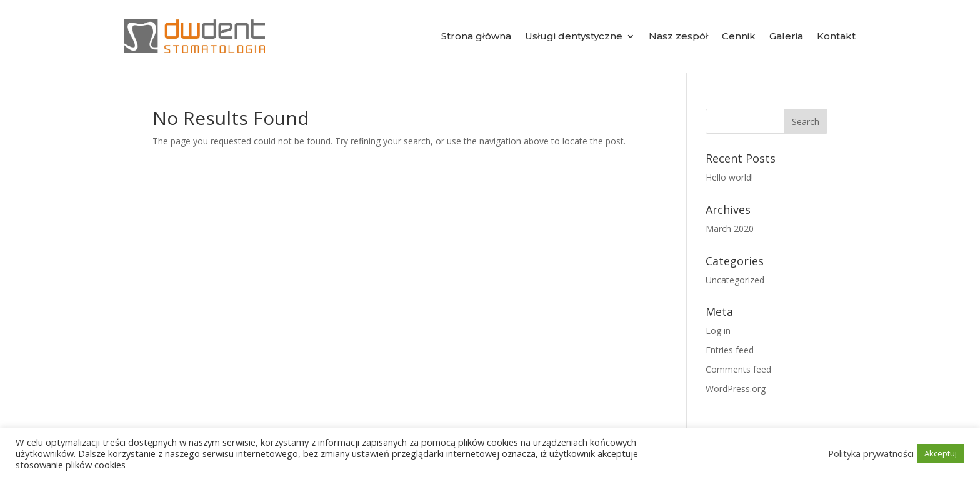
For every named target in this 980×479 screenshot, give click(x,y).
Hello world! (729, 177)
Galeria (786, 36)
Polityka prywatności (871, 453)
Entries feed (730, 350)
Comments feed (738, 369)
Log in (718, 330)
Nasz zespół (678, 36)
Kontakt (836, 36)
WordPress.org (736, 389)
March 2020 (730, 229)
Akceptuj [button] (941, 453)
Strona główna (476, 36)
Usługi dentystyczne (574, 36)
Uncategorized (735, 280)
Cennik (739, 36)
